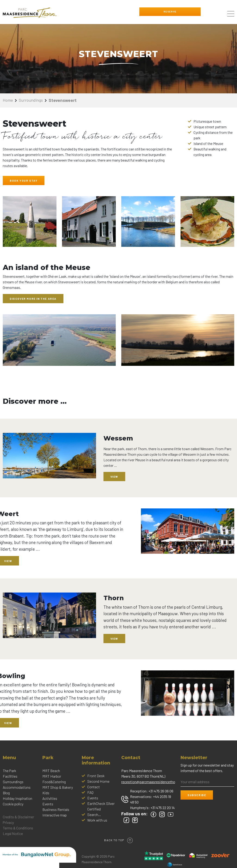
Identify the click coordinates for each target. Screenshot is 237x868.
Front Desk (96, 776)
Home (8, 100)
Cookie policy (13, 804)
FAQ (90, 792)
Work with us (97, 820)
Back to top (118, 839)
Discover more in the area (33, 299)
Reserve (167, 12)
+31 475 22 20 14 (163, 808)
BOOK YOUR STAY (24, 180)
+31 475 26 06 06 (161, 791)
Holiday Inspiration (17, 798)
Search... (94, 815)
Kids (46, 793)
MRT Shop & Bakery (58, 787)
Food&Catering (54, 782)
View (114, 477)
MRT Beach (51, 771)
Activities (50, 798)
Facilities (10, 776)
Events (48, 804)
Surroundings (33, 100)
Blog (6, 793)
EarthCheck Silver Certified (101, 806)
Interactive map (55, 815)
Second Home (98, 781)
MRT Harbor (52, 776)
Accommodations (17, 787)
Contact (94, 787)
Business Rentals (56, 809)
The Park (9, 771)
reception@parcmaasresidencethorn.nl (151, 782)
